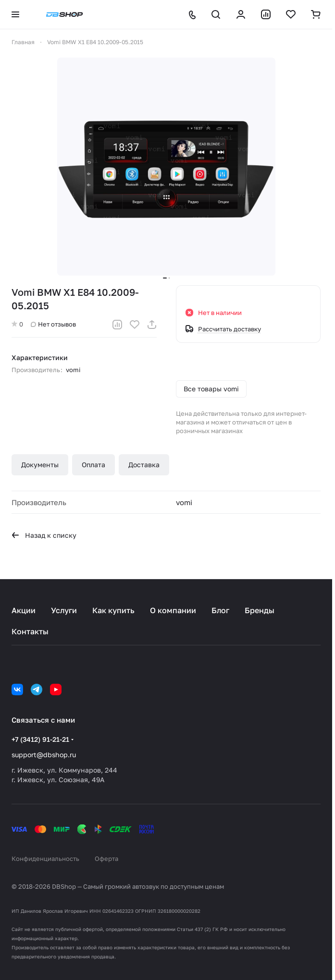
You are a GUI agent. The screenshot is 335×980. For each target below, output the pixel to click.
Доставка (144, 465)
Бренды (260, 610)
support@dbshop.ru (44, 755)
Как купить (113, 610)
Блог (220, 610)
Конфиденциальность (45, 859)
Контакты (30, 631)
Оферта (106, 859)
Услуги (64, 610)
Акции (24, 610)
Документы (40, 465)
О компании (173, 610)
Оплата (93, 465)
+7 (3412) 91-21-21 (40, 739)
